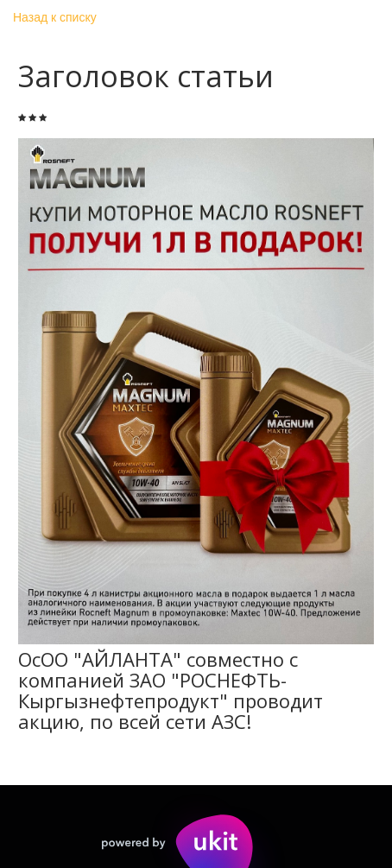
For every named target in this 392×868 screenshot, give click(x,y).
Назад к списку (55, 17)
